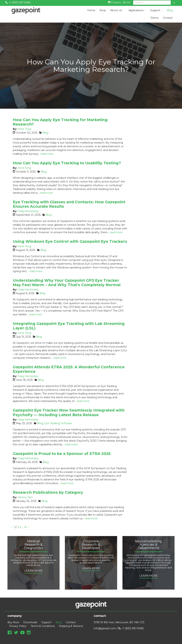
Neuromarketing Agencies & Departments (148, 545)
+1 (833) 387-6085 (18, 2)
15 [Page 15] (25, 527)
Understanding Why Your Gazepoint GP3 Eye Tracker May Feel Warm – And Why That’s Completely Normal (67, 283)
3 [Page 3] (18, 527)
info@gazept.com (105, 628)
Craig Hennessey (28, 211)
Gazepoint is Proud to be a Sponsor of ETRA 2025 (62, 454)
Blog (45, 133)
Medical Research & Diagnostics (34, 545)
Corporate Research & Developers (91, 545)
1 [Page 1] (14, 527)
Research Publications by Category (48, 492)
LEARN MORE (34, 571)
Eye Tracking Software (58, 423)
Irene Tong (24, 129)
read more (47, 154)
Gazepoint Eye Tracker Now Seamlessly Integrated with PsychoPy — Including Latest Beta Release (69, 412)
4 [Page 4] (20, 527)
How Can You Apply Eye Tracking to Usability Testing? (67, 163)
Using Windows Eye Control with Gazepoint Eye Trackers (70, 241)
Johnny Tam (25, 497)
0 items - (119, 2)
